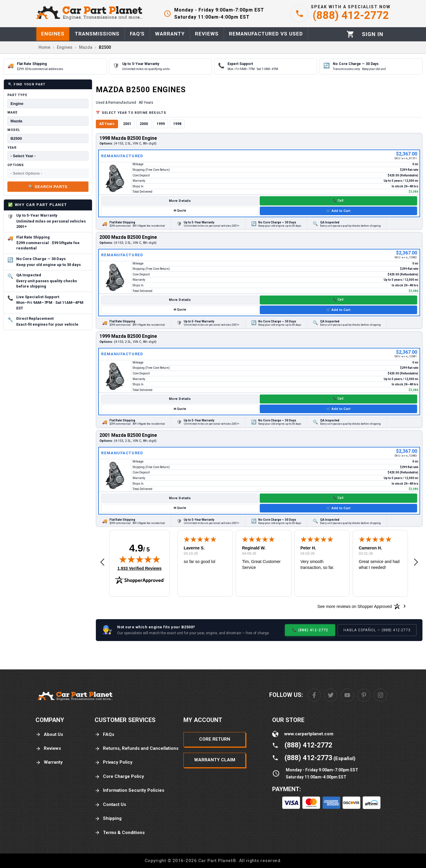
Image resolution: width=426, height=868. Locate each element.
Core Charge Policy (119, 777)
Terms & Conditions (120, 833)
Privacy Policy (114, 762)
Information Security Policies (129, 790)
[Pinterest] (364, 695)
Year (12, 148)
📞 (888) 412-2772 (310, 630)
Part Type (17, 95)
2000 (144, 124)
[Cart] (350, 34)
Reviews (48, 748)
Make (12, 112)
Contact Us (110, 805)
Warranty (49, 762)
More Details (180, 201)
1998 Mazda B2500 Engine (128, 138)
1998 (177, 124)
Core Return (215, 739)
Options (16, 165)
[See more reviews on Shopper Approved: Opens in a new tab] (355, 606)
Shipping (108, 818)
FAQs (104, 735)
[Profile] (373, 34)
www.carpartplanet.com (309, 734)
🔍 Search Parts (48, 187)
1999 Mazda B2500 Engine (128, 336)
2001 (127, 124)
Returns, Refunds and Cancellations (137, 748)
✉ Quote (180, 211)
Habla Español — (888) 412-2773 (377, 630)
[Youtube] (347, 695)
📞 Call (338, 201)
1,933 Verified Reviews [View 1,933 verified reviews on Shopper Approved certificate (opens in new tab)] (139, 568)
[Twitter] (331, 695)
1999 (161, 124)
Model (14, 130)
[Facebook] (314, 695)
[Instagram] (380, 695)
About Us (49, 735)
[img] (140, 559)
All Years (107, 124)
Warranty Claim (215, 760)
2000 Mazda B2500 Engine (128, 237)
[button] (102, 562)
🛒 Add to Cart (338, 211)
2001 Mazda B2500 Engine (128, 435)
